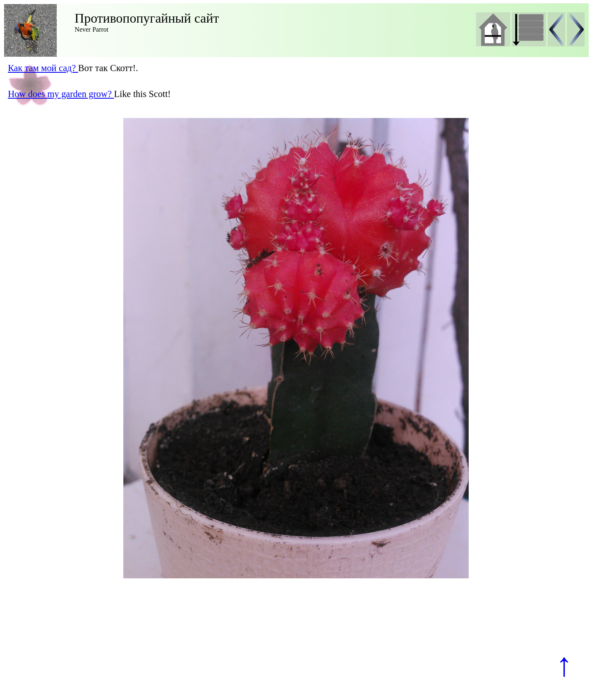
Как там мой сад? (43, 68)
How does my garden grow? (61, 94)
